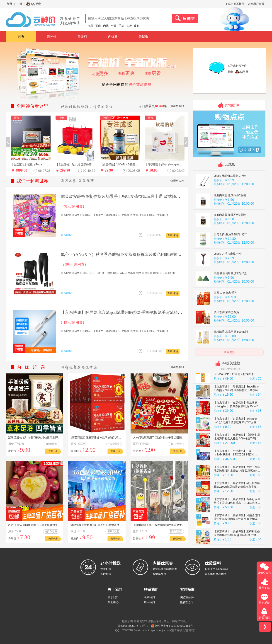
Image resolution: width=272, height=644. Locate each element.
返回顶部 (264, 618)
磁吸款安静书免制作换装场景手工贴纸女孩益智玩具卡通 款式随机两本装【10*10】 (136, 196)
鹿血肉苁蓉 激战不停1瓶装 (230, 210)
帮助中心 (113, 602)
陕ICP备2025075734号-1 (133, 626)
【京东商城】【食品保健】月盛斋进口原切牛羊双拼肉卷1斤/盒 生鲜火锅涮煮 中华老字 (237, 533)
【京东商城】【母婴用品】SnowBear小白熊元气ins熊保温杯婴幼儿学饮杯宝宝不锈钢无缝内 (237, 405)
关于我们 (113, 597)
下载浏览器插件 (235, 4)
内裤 (106, 26)
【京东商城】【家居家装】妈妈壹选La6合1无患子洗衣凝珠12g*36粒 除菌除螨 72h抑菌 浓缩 (236, 437)
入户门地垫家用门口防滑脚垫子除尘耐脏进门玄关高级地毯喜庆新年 (174, 438)
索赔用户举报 (256, 4)
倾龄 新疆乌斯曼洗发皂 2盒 (230, 288)
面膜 (98, 26)
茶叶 (129, 26)
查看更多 (229, 352)
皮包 (137, 26)
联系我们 (149, 597)
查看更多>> (177, 106)
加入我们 (149, 602)
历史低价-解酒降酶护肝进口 (231, 249)
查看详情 (173, 235)
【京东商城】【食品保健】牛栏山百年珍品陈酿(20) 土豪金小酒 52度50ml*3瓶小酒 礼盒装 (237, 485)
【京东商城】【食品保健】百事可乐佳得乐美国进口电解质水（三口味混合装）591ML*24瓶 (237, 517)
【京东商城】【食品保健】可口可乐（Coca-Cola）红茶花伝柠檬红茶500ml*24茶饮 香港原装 (236, 389)
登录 (10, 4)
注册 (19, 4)
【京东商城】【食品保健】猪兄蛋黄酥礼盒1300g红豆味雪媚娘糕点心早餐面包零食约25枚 (237, 501)
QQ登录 (36, 4)
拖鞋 (90, 26)
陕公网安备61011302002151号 (174, 626)
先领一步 (53, 451)
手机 (121, 26)
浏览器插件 (187, 597)
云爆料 (82, 36)
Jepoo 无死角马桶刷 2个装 (230, 190)
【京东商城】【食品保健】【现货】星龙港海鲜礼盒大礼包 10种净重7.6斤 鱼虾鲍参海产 (237, 453)
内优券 (113, 36)
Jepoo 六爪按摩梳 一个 (228, 268)
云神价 (52, 36)
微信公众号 (187, 602)
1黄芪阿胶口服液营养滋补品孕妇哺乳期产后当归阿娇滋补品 (107, 438)
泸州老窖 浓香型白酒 (226, 327)
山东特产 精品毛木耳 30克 (230, 171)
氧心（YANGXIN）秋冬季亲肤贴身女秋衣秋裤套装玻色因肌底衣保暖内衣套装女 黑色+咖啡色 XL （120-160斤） (162, 254)
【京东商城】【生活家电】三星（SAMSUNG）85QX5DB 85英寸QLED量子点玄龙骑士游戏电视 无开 (236, 469)
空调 (114, 26)
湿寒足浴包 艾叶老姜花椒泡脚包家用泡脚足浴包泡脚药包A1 (44, 438)
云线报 (143, 36)
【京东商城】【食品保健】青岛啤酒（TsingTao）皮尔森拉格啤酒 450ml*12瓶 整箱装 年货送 (237, 421)
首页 (21, 36)
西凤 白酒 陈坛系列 (225, 307)
